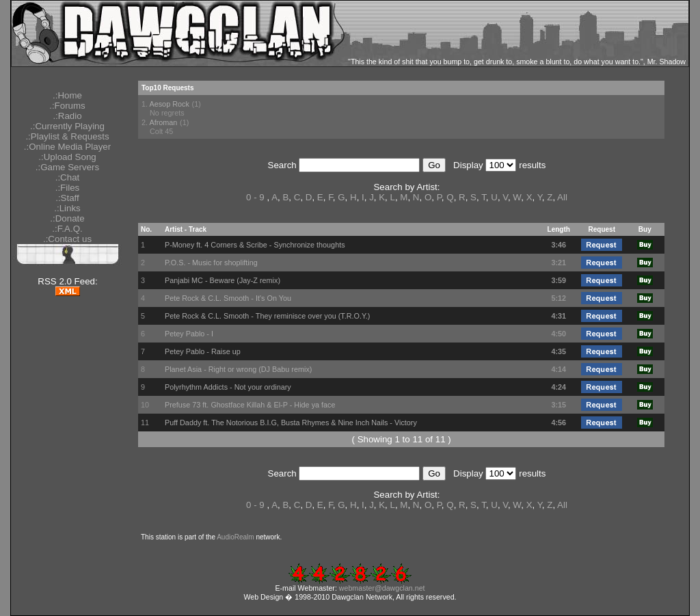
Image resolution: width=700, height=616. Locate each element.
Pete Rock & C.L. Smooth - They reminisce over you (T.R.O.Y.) (268, 316)
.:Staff (67, 198)
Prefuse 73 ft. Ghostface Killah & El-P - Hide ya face (250, 405)
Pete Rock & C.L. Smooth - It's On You (228, 298)
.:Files (68, 188)
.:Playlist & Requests (67, 136)
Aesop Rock (169, 104)
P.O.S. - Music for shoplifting (211, 263)
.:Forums (67, 106)
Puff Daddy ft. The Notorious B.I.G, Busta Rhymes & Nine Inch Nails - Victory (291, 423)
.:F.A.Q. (67, 229)
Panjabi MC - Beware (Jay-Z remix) (223, 280)
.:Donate (67, 218)
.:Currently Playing (67, 126)
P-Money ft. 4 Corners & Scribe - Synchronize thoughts (255, 245)
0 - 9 (255, 197)
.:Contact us (67, 239)
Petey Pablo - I (189, 334)
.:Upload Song (67, 157)
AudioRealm (235, 537)
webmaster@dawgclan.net (382, 588)
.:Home (67, 95)
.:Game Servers (67, 167)
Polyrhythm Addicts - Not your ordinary (228, 387)
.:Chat (68, 177)
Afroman (163, 122)
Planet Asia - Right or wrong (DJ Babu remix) (238, 369)
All (562, 197)
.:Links (67, 208)
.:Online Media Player (67, 147)
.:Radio (67, 116)
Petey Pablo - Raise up (203, 351)
